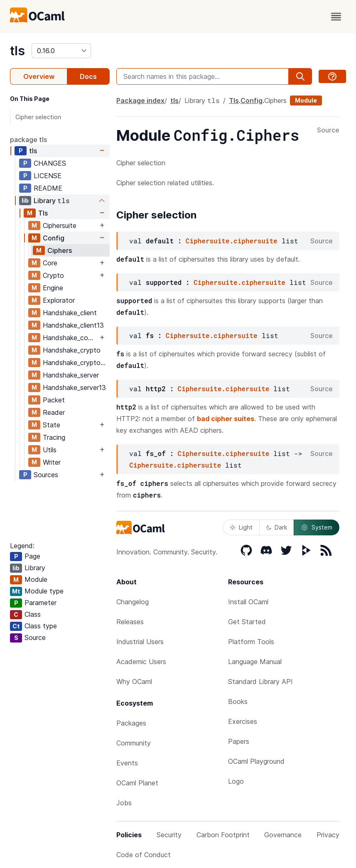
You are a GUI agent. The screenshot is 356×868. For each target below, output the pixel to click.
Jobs (124, 803)
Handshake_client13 (73, 325)
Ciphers (60, 250)
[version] (61, 51)
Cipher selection (38, 117)
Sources (46, 475)
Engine (53, 288)
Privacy (328, 835)
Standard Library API (260, 682)
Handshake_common (70, 338)
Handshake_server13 (74, 387)
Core (50, 263)
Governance (283, 835)
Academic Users (141, 662)
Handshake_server (71, 375)
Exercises (243, 721)
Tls (43, 213)
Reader (54, 412)
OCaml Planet (137, 783)
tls (17, 51)
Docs (88, 76)
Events (127, 763)
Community (134, 743)
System (317, 527)
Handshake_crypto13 (75, 363)
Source (328, 130)
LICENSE (48, 176)
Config (54, 238)
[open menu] (336, 17)
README (48, 188)
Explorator (59, 300)
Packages (131, 723)
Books (238, 701)
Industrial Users (140, 642)
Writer (52, 462)
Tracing (54, 437)
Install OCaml (248, 602)
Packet (54, 400)
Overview (39, 76)
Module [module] (306, 100)
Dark (277, 527)
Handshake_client (70, 313)
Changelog (133, 602)
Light (241, 527)
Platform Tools (251, 642)
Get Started (247, 622)
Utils (50, 450)
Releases (130, 622)
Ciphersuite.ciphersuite (232, 241)
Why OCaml (134, 682)
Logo (236, 781)
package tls (28, 140)
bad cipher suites (226, 419)
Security (169, 835)
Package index (140, 101)
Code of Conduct (144, 855)
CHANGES (50, 163)
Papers (239, 741)
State (52, 425)
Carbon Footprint (223, 835)
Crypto (53, 275)
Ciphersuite (60, 226)
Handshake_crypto (72, 350)
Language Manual (255, 662)
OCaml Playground (256, 761)
